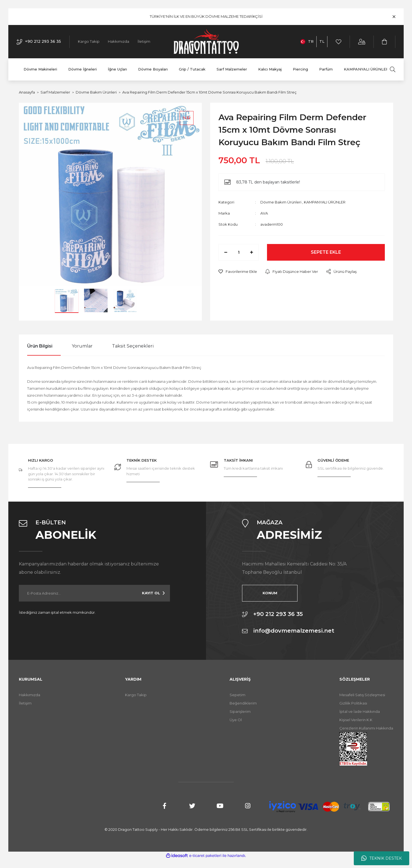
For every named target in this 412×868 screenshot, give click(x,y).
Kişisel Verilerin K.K (356, 720)
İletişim (144, 41)
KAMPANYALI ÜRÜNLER (325, 202)
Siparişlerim (240, 711)
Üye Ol (236, 720)
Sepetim (237, 695)
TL (322, 41)
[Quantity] (239, 252)
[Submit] (153, 593)
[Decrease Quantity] (226, 252)
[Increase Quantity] (251, 252)
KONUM (270, 593)
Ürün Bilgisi (40, 346)
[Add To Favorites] (238, 272)
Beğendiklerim (243, 703)
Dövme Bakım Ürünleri (281, 202)
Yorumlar (82, 346)
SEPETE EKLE (326, 252)
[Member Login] (362, 42)
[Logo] (206, 42)
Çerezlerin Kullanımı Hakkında (366, 728)
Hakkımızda (119, 41)
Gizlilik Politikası (353, 703)
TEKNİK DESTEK (382, 858)
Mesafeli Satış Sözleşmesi (362, 695)
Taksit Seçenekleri (133, 346)
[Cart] (385, 42)
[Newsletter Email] (94, 593)
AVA (264, 213)
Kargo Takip (89, 41)
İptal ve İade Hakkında (360, 711)
